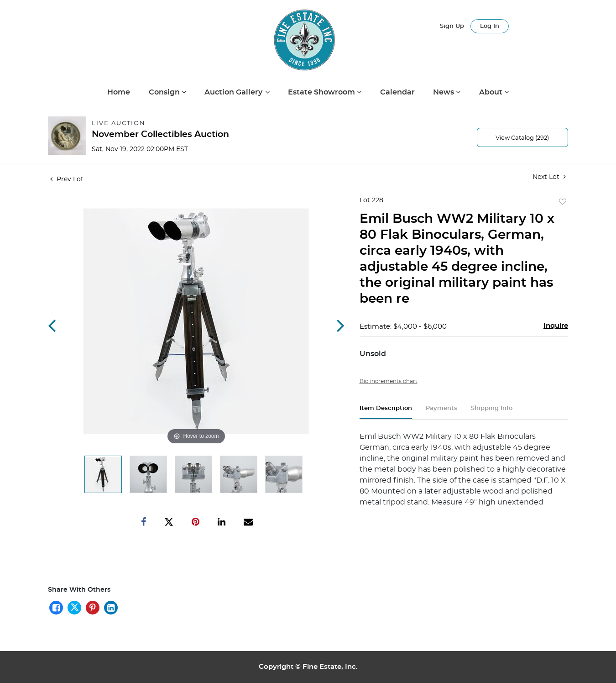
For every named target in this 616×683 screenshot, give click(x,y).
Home (119, 92)
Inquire (556, 326)
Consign (165, 92)
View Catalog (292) (522, 138)
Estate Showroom (322, 92)
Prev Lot (67, 179)
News (444, 92)
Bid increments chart (389, 381)
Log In (490, 26)
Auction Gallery (234, 92)
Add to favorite (563, 202)
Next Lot (549, 177)
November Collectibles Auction (160, 134)
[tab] (386, 412)
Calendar (397, 92)
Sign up (452, 26)
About (492, 92)
